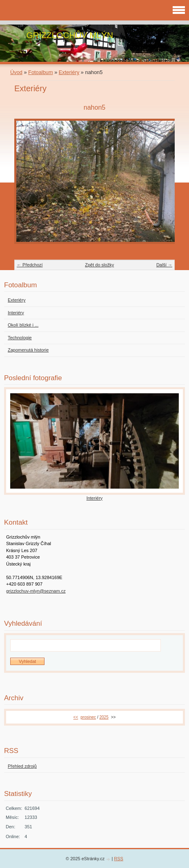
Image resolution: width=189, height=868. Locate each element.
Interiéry (95, 498)
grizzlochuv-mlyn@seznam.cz (36, 591)
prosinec (88, 717)
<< (76, 717)
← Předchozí (30, 265)
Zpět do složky (99, 265)
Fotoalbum (40, 72)
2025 (104, 717)
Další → (164, 265)
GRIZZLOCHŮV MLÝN (70, 35)
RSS (119, 859)
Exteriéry (69, 72)
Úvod (16, 72)
